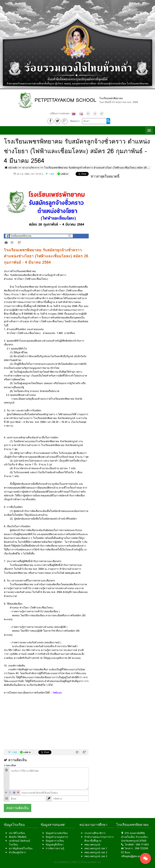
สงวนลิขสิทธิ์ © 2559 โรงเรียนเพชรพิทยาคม (77, 862)
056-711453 (142, 845)
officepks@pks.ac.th (132, 856)
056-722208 (141, 848)
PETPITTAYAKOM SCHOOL (66, 100)
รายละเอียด (10, 765)
